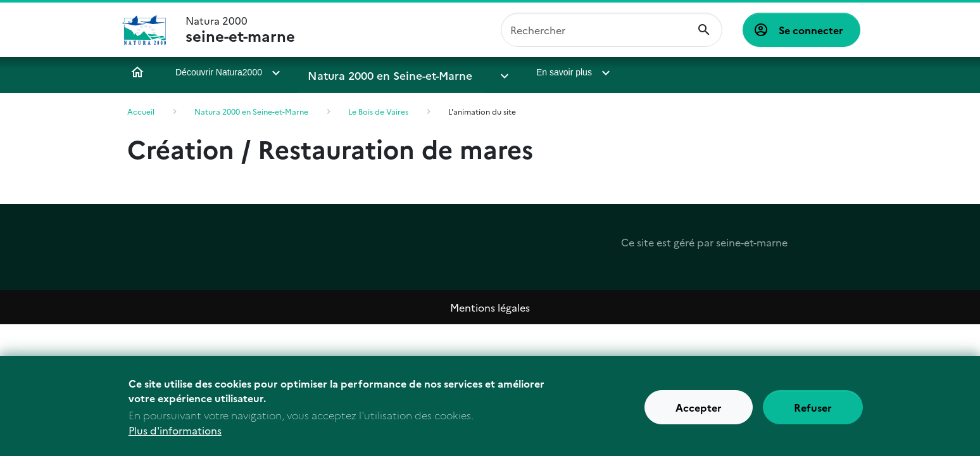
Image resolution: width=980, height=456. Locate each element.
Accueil (137, 72)
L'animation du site (482, 111)
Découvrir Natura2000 (219, 72)
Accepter (699, 413)
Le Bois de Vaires (378, 111)
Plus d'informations (175, 436)
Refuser (813, 413)
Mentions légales (490, 307)
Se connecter (811, 30)
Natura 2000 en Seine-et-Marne (375, 72)
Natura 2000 (240, 30)
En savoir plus (515, 72)
